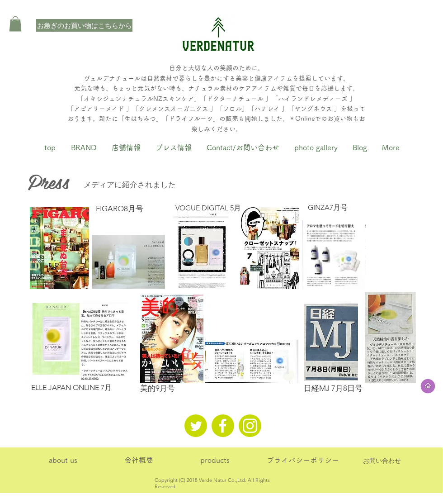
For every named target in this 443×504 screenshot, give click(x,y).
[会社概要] (139, 460)
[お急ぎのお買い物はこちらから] (84, 25)
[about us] (63, 460)
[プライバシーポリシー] (303, 460)
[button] (15, 24)
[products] (215, 460)
